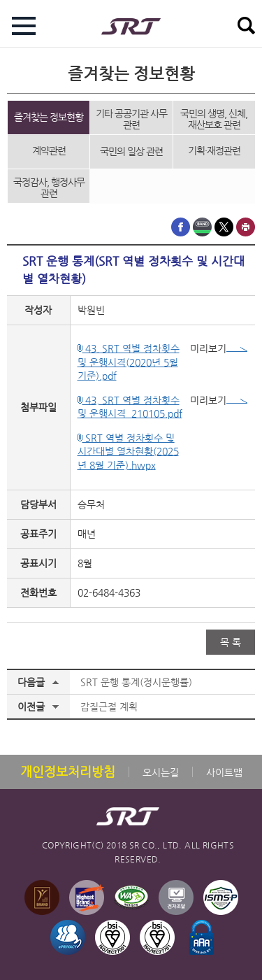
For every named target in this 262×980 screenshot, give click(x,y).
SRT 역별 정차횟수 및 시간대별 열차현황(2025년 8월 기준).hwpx (128, 452)
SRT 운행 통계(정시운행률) (136, 682)
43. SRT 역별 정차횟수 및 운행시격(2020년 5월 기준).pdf (129, 362)
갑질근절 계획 (109, 706)
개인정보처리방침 (68, 771)
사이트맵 (224, 772)
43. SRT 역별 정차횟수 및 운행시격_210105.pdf (130, 407)
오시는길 (161, 772)
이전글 (31, 706)
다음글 (31, 682)
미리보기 (219, 348)
